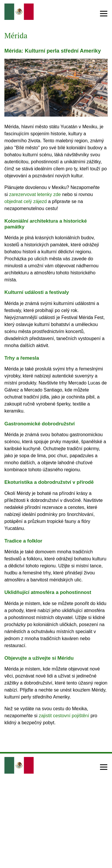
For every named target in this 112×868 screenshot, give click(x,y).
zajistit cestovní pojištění (64, 716)
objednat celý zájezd (26, 201)
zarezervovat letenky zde (35, 194)
